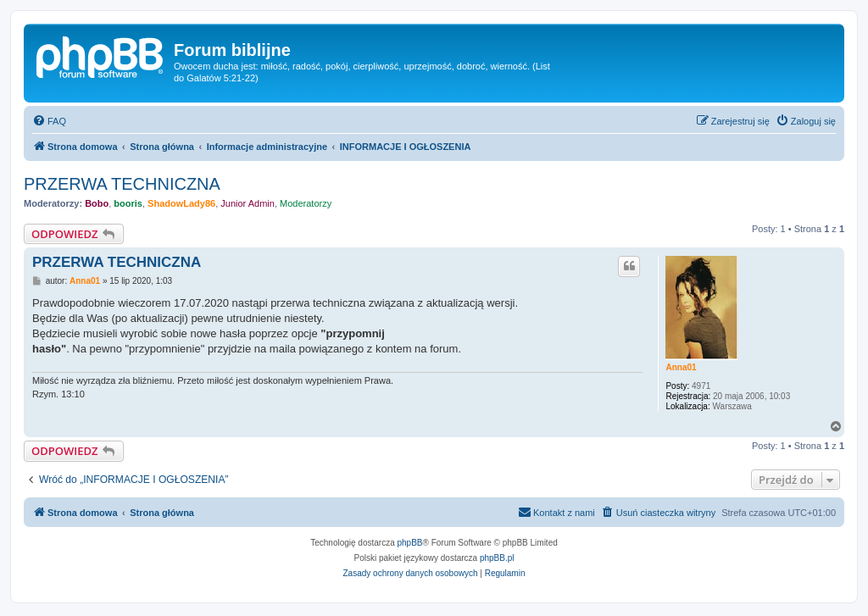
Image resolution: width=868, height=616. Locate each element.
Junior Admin (248, 203)
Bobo (97, 203)
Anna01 (681, 367)
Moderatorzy (306, 203)
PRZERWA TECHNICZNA (122, 184)
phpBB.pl (497, 558)
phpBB (410, 543)
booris (128, 203)
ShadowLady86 (181, 203)
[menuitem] (49, 121)
